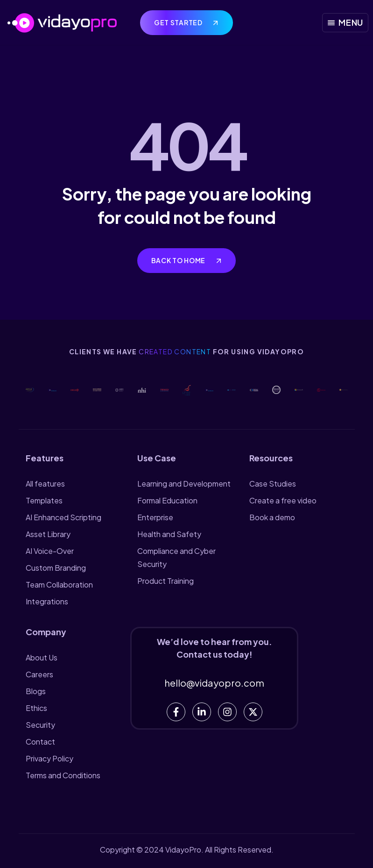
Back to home (179, 260)
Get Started (179, 22)
